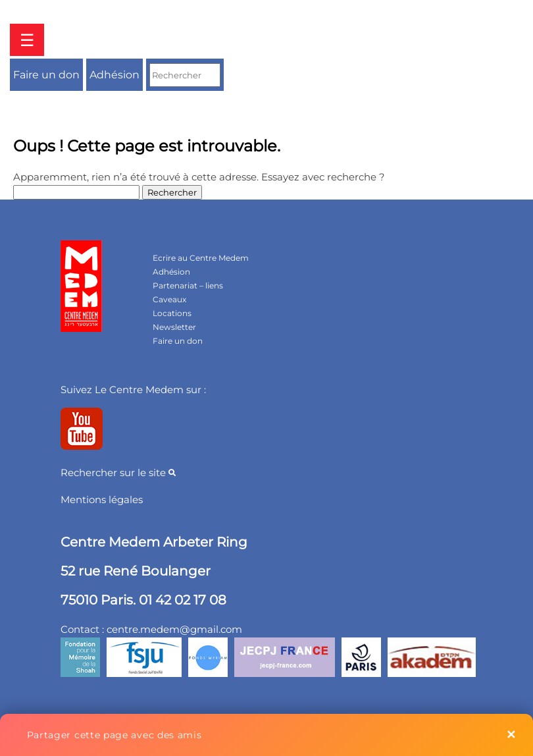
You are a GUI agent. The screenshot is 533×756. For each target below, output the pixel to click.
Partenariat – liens (188, 285)
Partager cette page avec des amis (114, 735)
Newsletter (174, 327)
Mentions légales (102, 499)
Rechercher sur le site (118, 472)
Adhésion (114, 75)
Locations (172, 313)
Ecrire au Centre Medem (201, 258)
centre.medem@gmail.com (174, 629)
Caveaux (169, 299)
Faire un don (46, 75)
